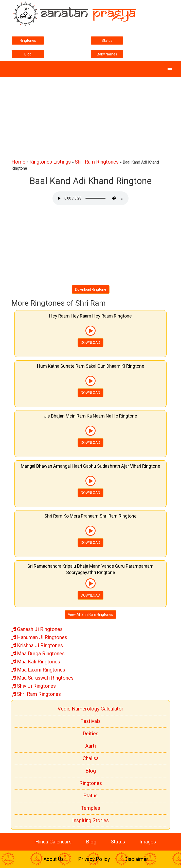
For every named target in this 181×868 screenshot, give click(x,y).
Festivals (90, 721)
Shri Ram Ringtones (97, 162)
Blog (28, 54)
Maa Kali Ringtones (36, 662)
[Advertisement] (90, 112)
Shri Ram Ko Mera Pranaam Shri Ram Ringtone (90, 516)
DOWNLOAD (90, 343)
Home (18, 162)
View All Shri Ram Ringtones (90, 615)
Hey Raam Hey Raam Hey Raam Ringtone (90, 316)
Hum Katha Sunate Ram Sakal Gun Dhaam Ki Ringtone (91, 366)
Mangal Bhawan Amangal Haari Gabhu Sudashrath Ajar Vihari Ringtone (90, 466)
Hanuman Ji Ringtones (39, 637)
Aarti (90, 746)
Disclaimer (136, 859)
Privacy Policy (94, 859)
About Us (53, 859)
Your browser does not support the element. (90, 198)
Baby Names (107, 54)
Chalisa (91, 758)
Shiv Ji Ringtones (34, 686)
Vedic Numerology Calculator (90, 709)
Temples (90, 808)
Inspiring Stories (90, 820)
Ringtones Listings (50, 162)
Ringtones (28, 41)
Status (107, 41)
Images (148, 842)
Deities (90, 734)
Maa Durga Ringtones (38, 654)
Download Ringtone (91, 289)
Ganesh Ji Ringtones (37, 629)
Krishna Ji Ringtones (37, 645)
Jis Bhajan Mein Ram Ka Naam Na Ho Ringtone (90, 416)
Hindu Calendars (53, 842)
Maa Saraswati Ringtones (42, 678)
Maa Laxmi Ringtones (38, 670)
